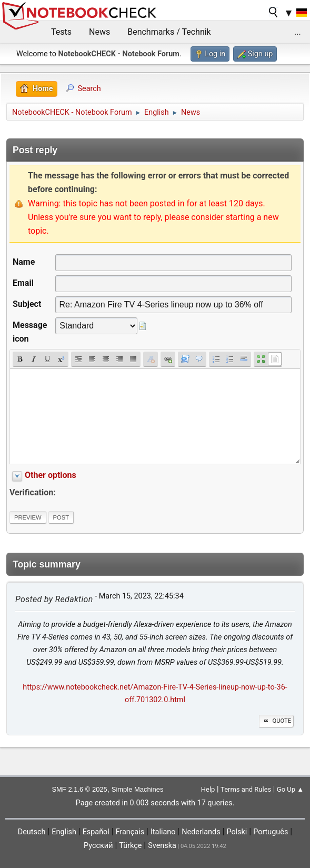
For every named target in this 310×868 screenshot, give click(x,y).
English (64, 832)
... (298, 32)
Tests (61, 32)
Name (24, 262)
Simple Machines (138, 789)
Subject (27, 304)
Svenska (162, 846)
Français (130, 832)
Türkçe (130, 846)
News (99, 32)
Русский (98, 846)
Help (208, 789)
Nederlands (201, 832)
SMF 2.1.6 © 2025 (79, 789)
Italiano (163, 832)
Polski (237, 832)
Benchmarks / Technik (169, 32)
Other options (51, 475)
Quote (276, 721)
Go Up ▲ (290, 789)
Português (271, 832)
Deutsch (32, 832)
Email (23, 283)
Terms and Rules (246, 789)
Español (96, 832)
